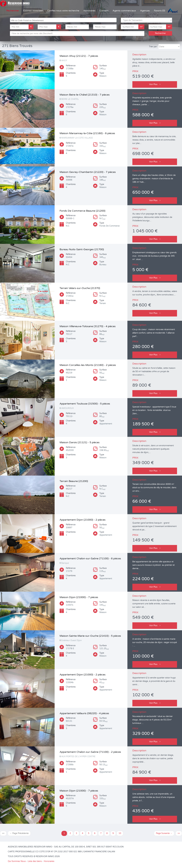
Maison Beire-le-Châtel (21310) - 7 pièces (85, 95)
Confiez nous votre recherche (63, 11)
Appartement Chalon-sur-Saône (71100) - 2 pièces (90, 752)
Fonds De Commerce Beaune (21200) (82, 211)
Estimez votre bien (33, 11)
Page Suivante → (164, 833)
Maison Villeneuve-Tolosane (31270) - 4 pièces (88, 326)
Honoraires (89, 11)
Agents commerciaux (124, 11)
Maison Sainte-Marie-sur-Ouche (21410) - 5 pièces (90, 636)
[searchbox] (64, 20)
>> (179, 833)
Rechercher (13, 11)
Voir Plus (155, 84)
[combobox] (63, 20)
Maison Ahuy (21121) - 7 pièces (79, 56)
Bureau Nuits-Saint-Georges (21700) (82, 249)
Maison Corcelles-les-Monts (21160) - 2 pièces (88, 365)
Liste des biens (35, 861)
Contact (104, 11)
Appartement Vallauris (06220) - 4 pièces (84, 713)
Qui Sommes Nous (17, 861)
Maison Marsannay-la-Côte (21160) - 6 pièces (87, 133)
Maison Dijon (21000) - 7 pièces (79, 597)
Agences (145, 11)
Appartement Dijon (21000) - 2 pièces (83, 520)
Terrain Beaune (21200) (74, 481)
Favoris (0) (160, 11)
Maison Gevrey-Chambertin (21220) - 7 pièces (88, 172)
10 (120, 833)
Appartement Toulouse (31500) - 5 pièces (85, 404)
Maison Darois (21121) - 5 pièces (80, 442)
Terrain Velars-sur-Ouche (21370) (80, 288)
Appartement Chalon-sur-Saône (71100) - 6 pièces (90, 558)
